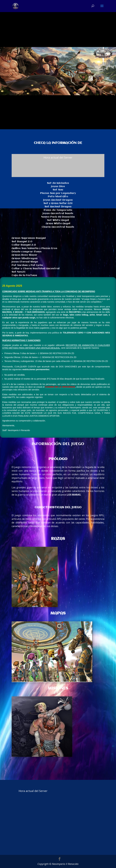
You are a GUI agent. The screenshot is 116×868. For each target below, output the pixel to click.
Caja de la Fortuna (24, 275)
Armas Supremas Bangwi (29, 238)
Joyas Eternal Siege (25, 262)
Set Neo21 (19, 272)
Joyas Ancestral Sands (58, 213)
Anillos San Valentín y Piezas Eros (34, 248)
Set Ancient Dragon (58, 207)
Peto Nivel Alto (58, 197)
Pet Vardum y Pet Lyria (27, 265)
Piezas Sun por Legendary (58, 193)
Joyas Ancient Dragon (58, 200)
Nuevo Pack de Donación (58, 217)
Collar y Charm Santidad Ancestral (36, 269)
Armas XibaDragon (25, 258)
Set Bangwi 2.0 (22, 242)
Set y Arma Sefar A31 (58, 203)
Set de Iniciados (58, 183)
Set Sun (58, 190)
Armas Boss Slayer (24, 255)
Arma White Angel (58, 224)
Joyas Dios (58, 186)
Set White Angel (58, 220)
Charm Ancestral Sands (58, 227)
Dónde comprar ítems (27, 252)
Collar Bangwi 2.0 (24, 245)
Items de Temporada (58, 210)
